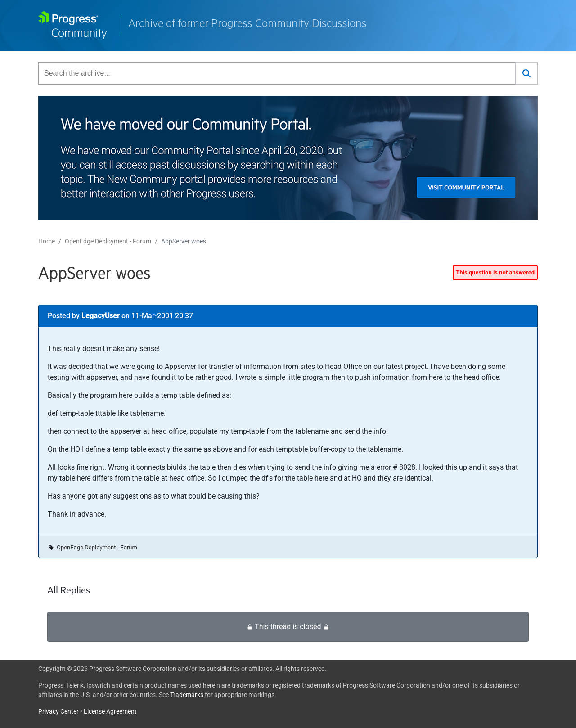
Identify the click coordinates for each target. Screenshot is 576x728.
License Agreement (110, 711)
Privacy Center (58, 711)
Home (47, 241)
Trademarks (187, 695)
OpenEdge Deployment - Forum (108, 241)
